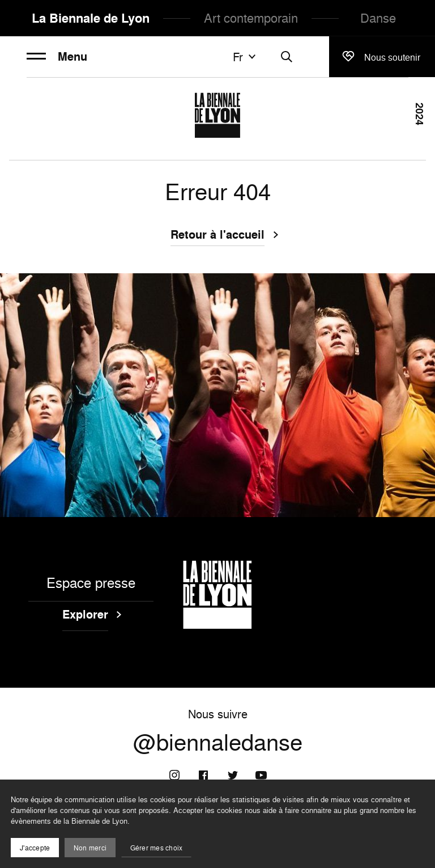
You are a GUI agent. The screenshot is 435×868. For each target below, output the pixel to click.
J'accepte (35, 848)
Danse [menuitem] (378, 18)
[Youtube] (261, 775)
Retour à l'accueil (217, 236)
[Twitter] (232, 775)
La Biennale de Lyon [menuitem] (91, 18)
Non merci (90, 848)
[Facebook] (203, 775)
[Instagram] (174, 775)
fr (246, 57)
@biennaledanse (218, 742)
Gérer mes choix (157, 848)
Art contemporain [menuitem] (251, 18)
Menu (57, 57)
